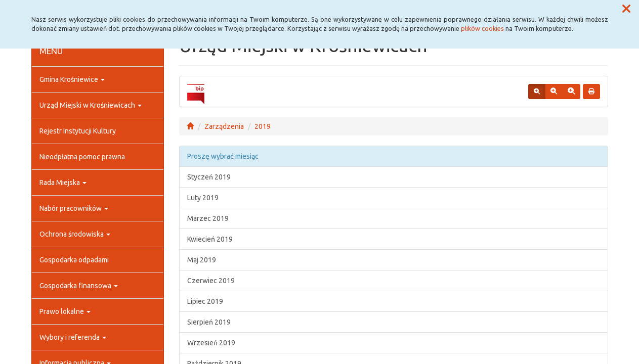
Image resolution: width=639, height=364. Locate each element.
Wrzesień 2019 (211, 343)
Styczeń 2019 (209, 177)
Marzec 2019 (208, 218)
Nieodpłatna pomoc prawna (82, 157)
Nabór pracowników (74, 208)
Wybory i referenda (73, 337)
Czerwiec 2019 (211, 281)
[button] (626, 9)
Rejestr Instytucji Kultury (78, 131)
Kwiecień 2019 (210, 239)
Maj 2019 (202, 260)
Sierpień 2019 (209, 322)
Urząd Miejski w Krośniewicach (91, 105)
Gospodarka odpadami (74, 260)
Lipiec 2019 (205, 301)
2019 (263, 126)
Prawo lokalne (65, 311)
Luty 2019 (203, 198)
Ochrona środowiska (75, 234)
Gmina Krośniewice (72, 79)
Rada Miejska (63, 183)
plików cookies (482, 28)
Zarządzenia (224, 126)
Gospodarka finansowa (79, 286)
